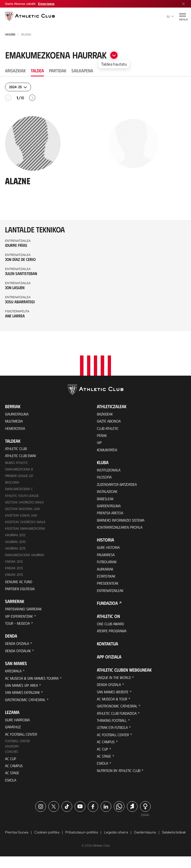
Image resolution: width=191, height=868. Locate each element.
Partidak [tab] (58, 71)
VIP (99, 441)
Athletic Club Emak (22, 454)
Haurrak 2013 (16, 550)
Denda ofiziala (18, 649)
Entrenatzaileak (111, 596)
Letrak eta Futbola (114, 737)
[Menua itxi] (183, 4)
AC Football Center (22, 743)
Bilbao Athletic (17, 462)
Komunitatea (108, 449)
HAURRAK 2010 (16, 543)
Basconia (12, 482)
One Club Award (111, 630)
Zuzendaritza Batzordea (119, 485)
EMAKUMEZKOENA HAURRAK (25, 557)
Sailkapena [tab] (82, 71)
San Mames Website (114, 699)
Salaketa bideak (174, 844)
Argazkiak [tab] (15, 71)
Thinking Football (113, 730)
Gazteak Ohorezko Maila (25, 503)
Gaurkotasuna (18, 411)
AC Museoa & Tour (113, 707)
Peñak (102, 434)
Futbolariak (108, 566)
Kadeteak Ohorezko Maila (26, 523)
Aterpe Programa (113, 637)
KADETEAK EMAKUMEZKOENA (25, 530)
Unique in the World (115, 684)
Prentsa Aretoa (111, 515)
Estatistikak (107, 581)
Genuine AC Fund (19, 585)
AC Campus (14, 776)
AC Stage (12, 783)
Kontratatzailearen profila (122, 530)
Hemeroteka (16, 426)
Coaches (12, 761)
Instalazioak (108, 492)
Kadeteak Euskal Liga (22, 516)
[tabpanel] (95, 207)
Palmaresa (107, 558)
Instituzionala (110, 470)
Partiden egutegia (21, 592)
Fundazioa (107, 609)
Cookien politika (47, 844)
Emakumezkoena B (19, 469)
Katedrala (14, 677)
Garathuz (14, 735)
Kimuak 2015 (15, 577)
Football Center (18, 750)
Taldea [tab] (37, 71)
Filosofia (105, 477)
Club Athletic (109, 426)
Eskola (11, 791)
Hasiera (10, 34)
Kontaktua (107, 650)
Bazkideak (106, 411)
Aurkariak (106, 573)
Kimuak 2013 (15, 571)
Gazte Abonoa (110, 419)
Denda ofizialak (19, 656)
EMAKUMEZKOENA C (19, 489)
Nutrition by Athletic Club (120, 783)
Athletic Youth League (23, 496)
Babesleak (106, 500)
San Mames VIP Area (23, 692)
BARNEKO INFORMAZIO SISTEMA (123, 522)
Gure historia (109, 551)
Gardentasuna (110, 507)
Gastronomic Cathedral (27, 707)
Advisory (12, 756)
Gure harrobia (19, 728)
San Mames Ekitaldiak (24, 699)
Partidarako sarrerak (25, 613)
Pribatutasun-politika (82, 844)
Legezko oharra (116, 844)
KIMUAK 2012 (15, 564)
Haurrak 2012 (16, 537)
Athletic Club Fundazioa (119, 722)
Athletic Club (17, 447)
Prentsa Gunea (17, 844)
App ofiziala (109, 664)
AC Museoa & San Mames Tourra (34, 684)
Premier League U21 (20, 475)
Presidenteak (108, 589)
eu (170, 16)
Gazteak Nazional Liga (23, 509)
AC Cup (11, 768)
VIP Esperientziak (20, 620)
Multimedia (15, 419)
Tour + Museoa (19, 628)
